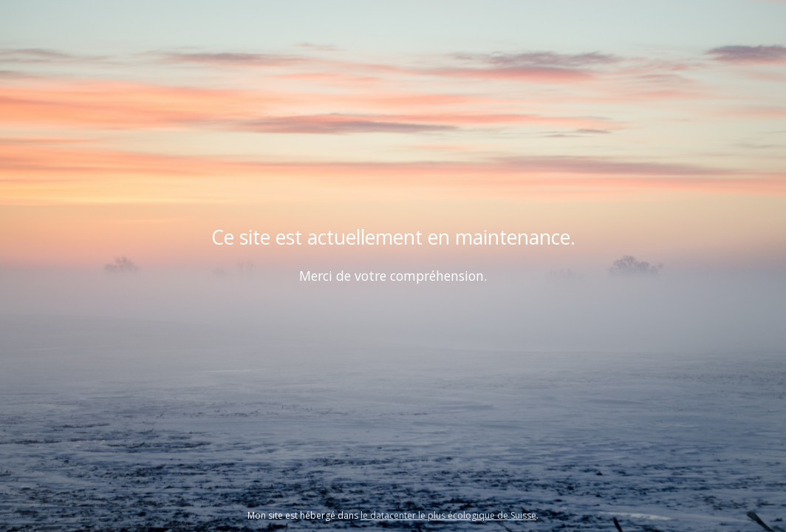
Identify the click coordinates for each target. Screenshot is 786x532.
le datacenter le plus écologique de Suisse (448, 515)
